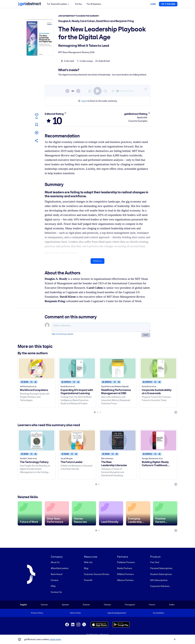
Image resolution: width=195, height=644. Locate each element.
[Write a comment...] (101, 327)
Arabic (172, 605)
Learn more (55, 639)
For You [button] (78, 4)
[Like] (37, 116)
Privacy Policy (37, 613)
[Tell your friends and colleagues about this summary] (37, 141)
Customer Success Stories (97, 574)
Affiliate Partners (125, 574)
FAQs (53, 586)
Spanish (65, 605)
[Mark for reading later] (37, 125)
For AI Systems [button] (94, 4)
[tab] (95, 412)
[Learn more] (65, 113)
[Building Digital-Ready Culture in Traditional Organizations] (158, 440)
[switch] (97, 91)
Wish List (88, 562)
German (44, 605)
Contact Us (56, 592)
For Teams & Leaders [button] (59, 4)
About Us (55, 562)
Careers (55, 580)
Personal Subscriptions (161, 568)
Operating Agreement (117, 613)
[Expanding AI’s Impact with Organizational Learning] (77, 368)
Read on (97, 261)
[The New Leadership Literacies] (118, 440)
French (152, 605)
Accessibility (158, 613)
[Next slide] (176, 412)
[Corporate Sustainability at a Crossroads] (158, 368)
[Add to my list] (37, 133)
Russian (86, 605)
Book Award (57, 574)
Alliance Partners (125, 580)
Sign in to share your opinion (62, 334)
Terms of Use (75, 613)
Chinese (107, 605)
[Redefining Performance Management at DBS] (118, 368)
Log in (84, 101)
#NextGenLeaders (60, 568)
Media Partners (124, 568)
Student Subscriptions (161, 574)
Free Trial (155, 562)
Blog (86, 568)
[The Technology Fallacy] (37, 440)
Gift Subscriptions (159, 580)
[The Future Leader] (77, 440)
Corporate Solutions (160, 586)
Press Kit (88, 580)
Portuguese (130, 605)
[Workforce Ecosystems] (37, 368)
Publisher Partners (126, 562)
